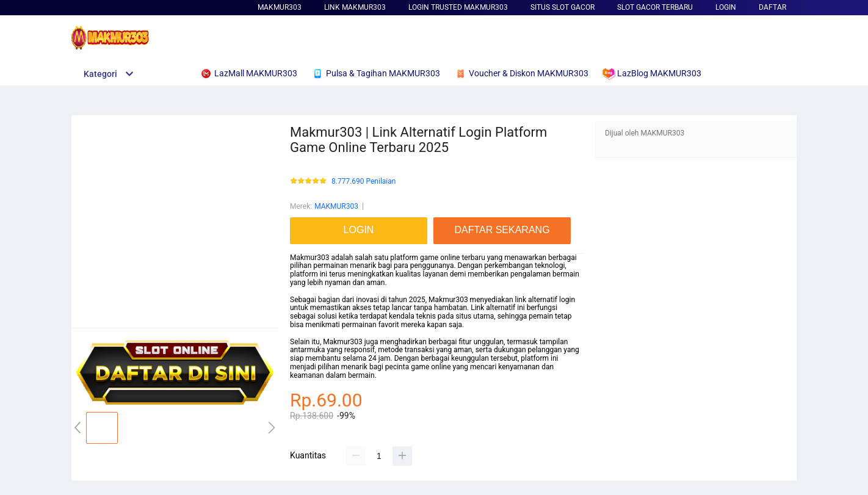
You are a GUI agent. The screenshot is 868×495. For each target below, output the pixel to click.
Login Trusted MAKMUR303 (458, 7)
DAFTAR (772, 7)
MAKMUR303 (280, 7)
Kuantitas (308, 455)
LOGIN (726, 7)
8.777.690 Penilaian (363, 182)
